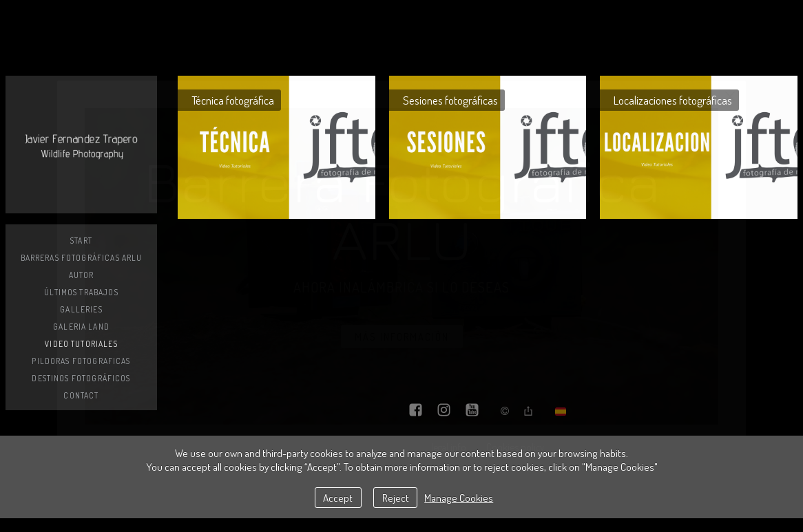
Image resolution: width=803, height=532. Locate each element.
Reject (396, 498)
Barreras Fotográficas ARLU (82, 258)
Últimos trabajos (81, 292)
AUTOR (82, 275)
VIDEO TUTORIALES (81, 344)
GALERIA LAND (81, 327)
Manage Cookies (459, 498)
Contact (81, 395)
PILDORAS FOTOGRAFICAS (81, 361)
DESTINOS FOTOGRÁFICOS (81, 378)
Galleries (81, 309)
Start (81, 241)
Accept (338, 498)
